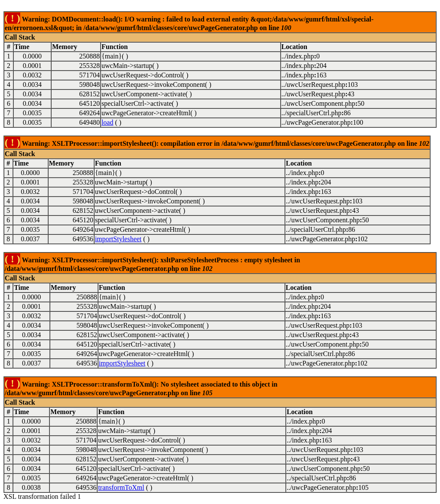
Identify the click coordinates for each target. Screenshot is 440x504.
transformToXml (121, 487)
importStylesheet (118, 239)
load (107, 122)
